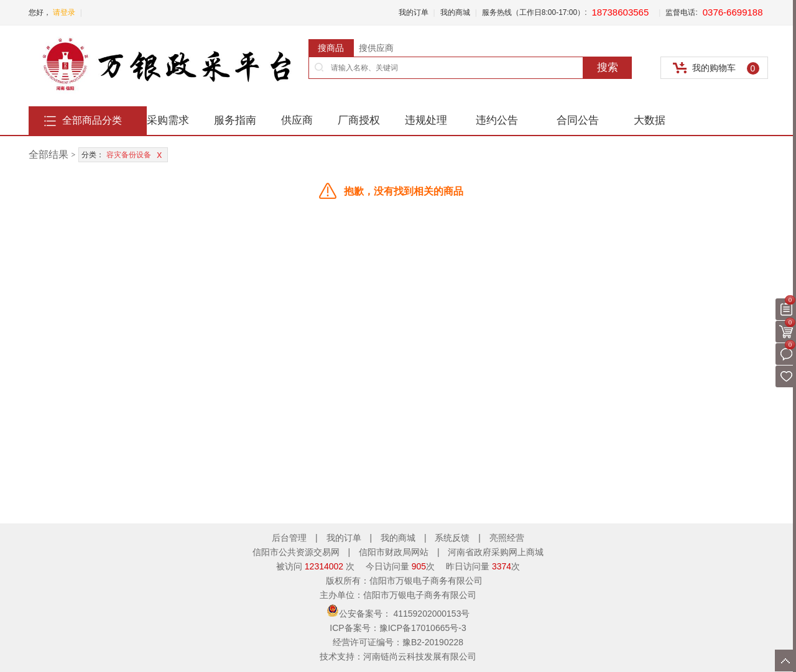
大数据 (650, 120)
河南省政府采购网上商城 (496, 552)
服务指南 (235, 120)
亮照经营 (507, 538)
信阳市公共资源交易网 (297, 552)
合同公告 (578, 120)
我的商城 (455, 12)
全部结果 (49, 154)
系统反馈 (452, 538)
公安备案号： (398, 614)
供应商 (297, 120)
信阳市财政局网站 (395, 552)
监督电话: (681, 12)
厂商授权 (359, 120)
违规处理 (426, 120)
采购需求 (168, 120)
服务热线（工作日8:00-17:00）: (535, 12)
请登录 (64, 12)
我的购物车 (726, 68)
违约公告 (497, 120)
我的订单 (414, 12)
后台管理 (289, 538)
